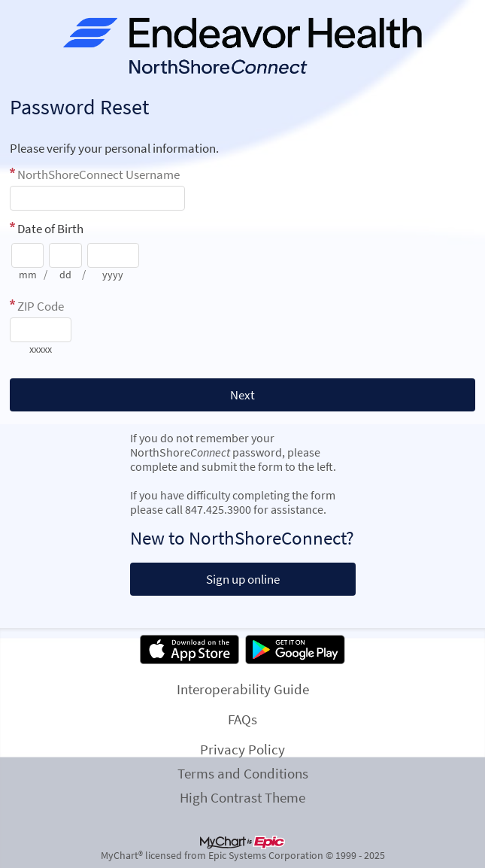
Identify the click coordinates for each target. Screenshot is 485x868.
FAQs (242, 719)
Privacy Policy (242, 749)
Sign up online (243, 579)
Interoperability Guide (243, 689)
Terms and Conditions (243, 773)
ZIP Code (41, 306)
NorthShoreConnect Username (99, 175)
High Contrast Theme (242, 797)
